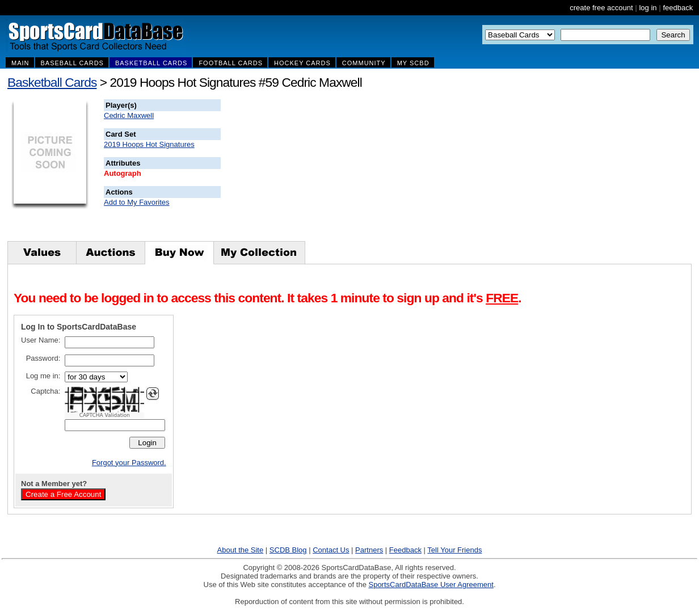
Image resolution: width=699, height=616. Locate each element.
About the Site (241, 550)
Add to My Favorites (137, 202)
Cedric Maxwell (129, 115)
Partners (369, 550)
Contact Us (331, 550)
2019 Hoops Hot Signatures (149, 144)
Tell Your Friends (454, 550)
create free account (601, 8)
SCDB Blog (288, 550)
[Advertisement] (426, 170)
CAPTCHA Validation (105, 415)
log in (648, 8)
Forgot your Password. (129, 463)
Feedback (405, 550)
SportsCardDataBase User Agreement (431, 585)
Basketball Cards (52, 82)
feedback (678, 8)
